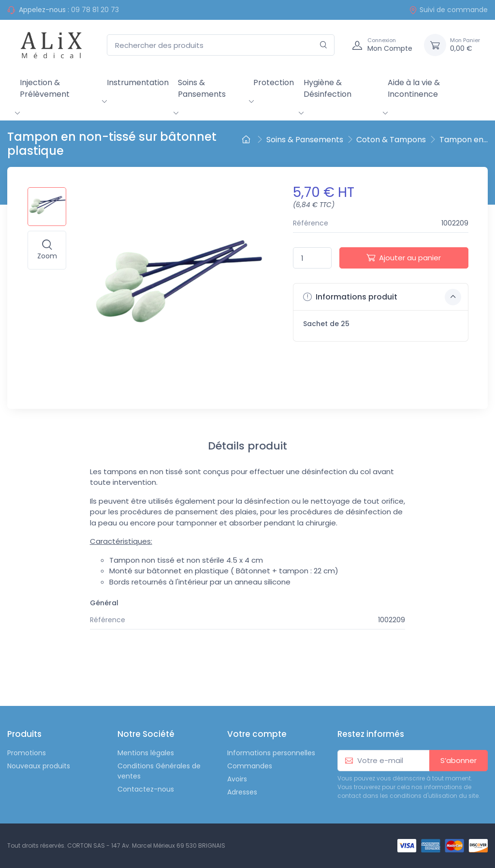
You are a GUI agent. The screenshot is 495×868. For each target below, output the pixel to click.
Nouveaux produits (39, 766)
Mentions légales (146, 753)
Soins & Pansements (202, 88)
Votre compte (257, 734)
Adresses (242, 792)
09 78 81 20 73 (95, 10)
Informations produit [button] (382, 297)
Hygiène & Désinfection (328, 88)
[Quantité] (312, 258)
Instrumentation (138, 82)
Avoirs (237, 779)
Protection (274, 82)
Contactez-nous (146, 789)
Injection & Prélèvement (45, 88)
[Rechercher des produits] (221, 45)
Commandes (250, 766)
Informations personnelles (271, 753)
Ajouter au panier (404, 258)
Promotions (27, 753)
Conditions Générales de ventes (159, 771)
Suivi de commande (448, 10)
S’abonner (459, 760)
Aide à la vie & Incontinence (414, 88)
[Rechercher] (324, 45)
